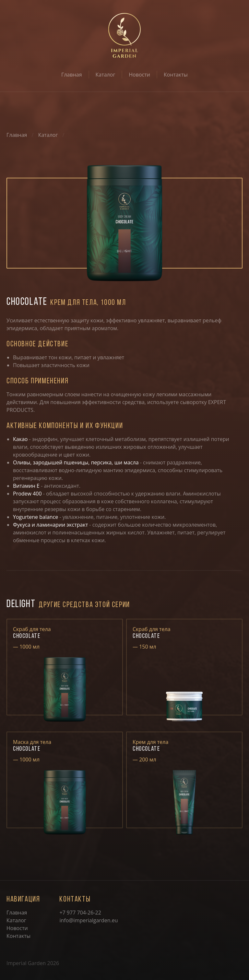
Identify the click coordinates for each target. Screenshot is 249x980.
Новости (139, 75)
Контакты (176, 75)
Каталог (106, 75)
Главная (71, 75)
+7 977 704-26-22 (80, 913)
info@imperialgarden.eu (89, 920)
